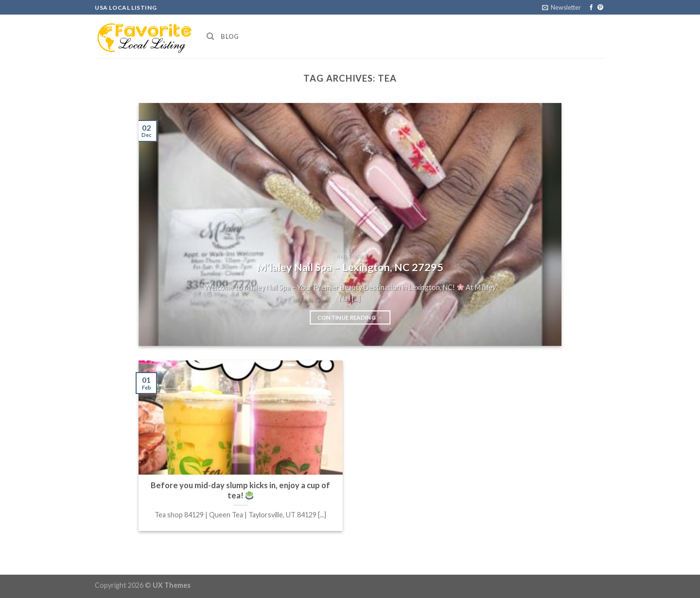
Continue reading (350, 318)
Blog (230, 36)
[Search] (210, 36)
